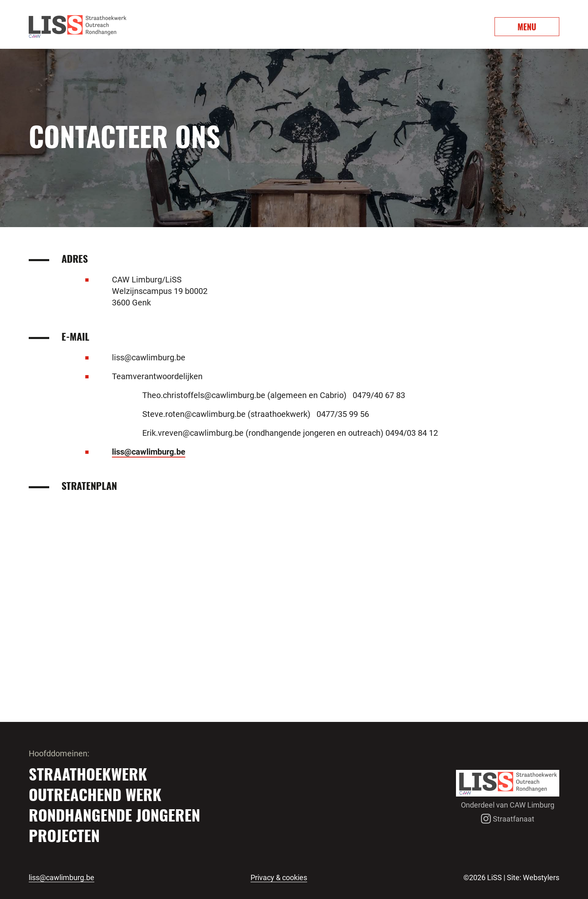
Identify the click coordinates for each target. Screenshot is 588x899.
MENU (527, 27)
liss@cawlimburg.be (149, 452)
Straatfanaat (508, 819)
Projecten (64, 835)
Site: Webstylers (533, 877)
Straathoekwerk (88, 774)
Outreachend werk (95, 794)
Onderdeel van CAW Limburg (508, 805)
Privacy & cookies (279, 878)
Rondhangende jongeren (114, 815)
